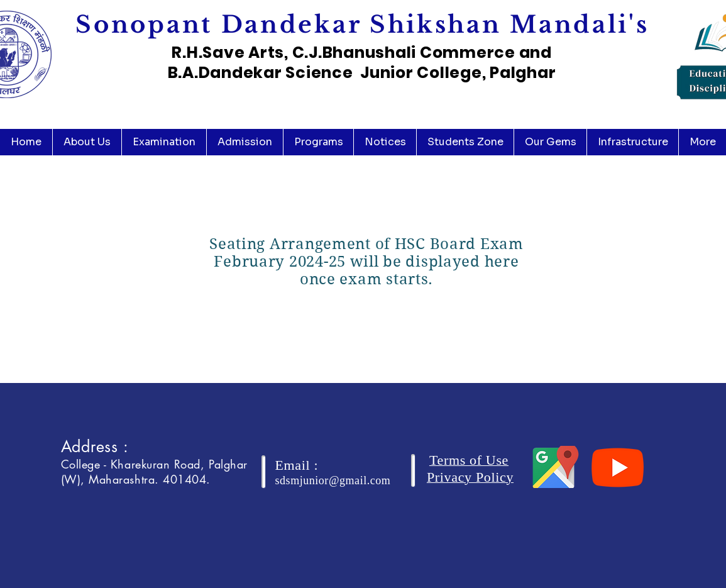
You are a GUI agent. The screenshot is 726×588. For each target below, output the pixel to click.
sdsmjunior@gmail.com (333, 480)
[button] (87, 142)
